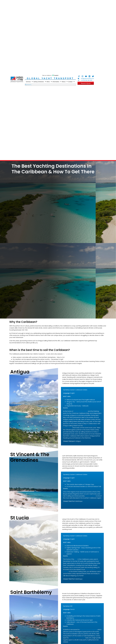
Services (29, 82)
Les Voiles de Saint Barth (77, 638)
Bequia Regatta (90, 496)
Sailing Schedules (40, 82)
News (49, 82)
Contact (71, 82)
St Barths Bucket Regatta (88, 630)
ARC (76, 559)
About (65, 82)
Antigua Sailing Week (81, 411)
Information (57, 82)
